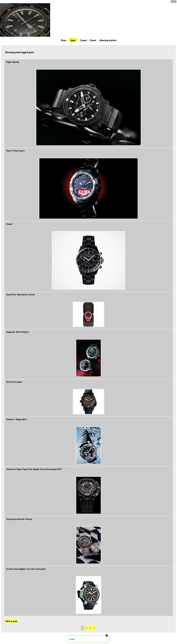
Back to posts (11, 621)
